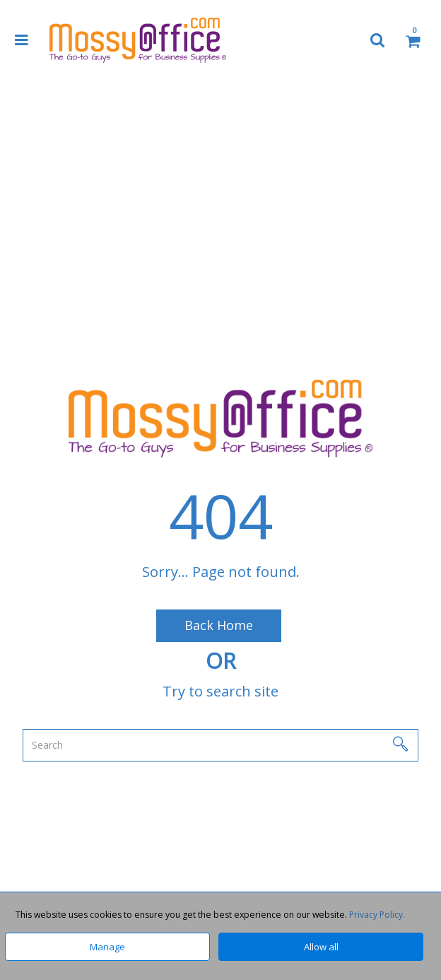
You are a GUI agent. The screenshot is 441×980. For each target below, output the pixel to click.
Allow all (321, 947)
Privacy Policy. (377, 915)
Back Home (219, 625)
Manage (107, 947)
